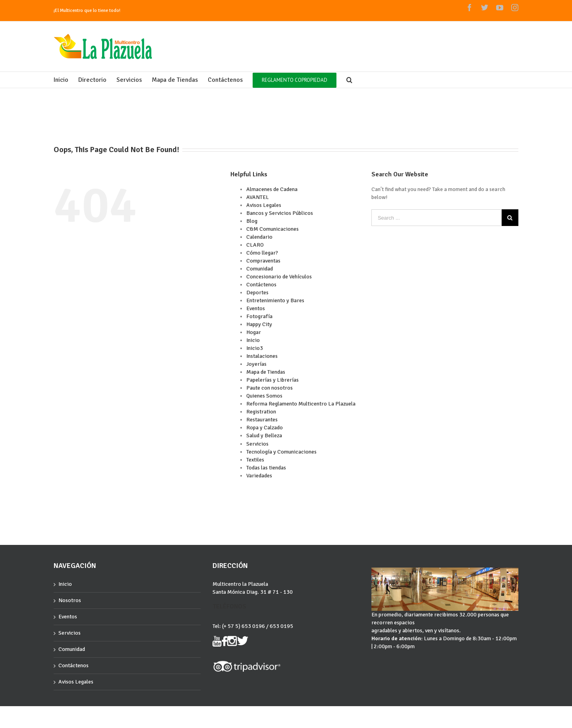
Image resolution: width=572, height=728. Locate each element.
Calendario (259, 237)
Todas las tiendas (266, 468)
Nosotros (70, 600)
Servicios (257, 444)
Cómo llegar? (262, 253)
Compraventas (263, 261)
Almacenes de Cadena (272, 189)
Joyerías (256, 364)
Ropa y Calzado (265, 428)
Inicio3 (255, 348)
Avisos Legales (264, 205)
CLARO (255, 245)
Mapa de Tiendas (266, 372)
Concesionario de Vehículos (279, 277)
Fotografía (259, 316)
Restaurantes (262, 420)
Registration (261, 412)
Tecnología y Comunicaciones (281, 452)
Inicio (253, 340)
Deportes (257, 293)
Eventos (256, 308)
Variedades (259, 476)
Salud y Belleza (264, 435)
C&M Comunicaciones (272, 229)
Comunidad (260, 269)
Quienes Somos (264, 396)
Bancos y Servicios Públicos (280, 213)
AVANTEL (258, 197)
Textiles (255, 460)
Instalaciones (262, 356)
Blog (252, 221)
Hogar (254, 332)
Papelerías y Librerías (272, 380)
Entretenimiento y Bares (275, 300)
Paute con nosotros (270, 388)
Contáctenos (261, 285)
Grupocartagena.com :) (76, 713)
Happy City (259, 324)
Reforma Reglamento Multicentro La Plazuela (301, 404)
